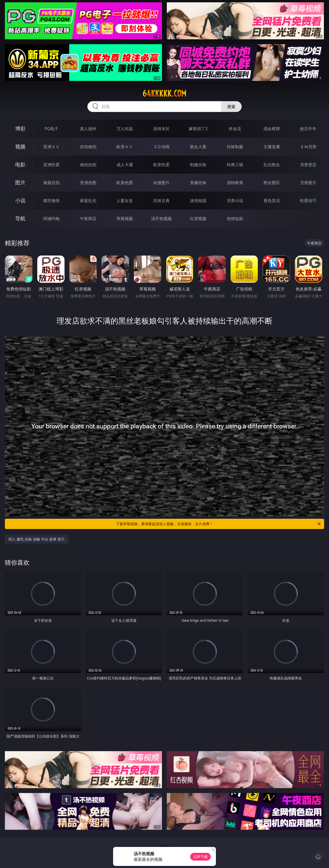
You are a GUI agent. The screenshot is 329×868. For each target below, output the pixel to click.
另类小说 (235, 201)
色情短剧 (235, 219)
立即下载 (200, 857)
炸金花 (235, 129)
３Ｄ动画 (161, 147)
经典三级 (235, 165)
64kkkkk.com (164, 93)
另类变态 (308, 165)
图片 (20, 182)
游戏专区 (161, 129)
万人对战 (125, 129)
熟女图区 (272, 183)
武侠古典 (161, 201)
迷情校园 (198, 201)
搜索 (231, 107)
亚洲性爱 (51, 165)
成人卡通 (125, 165)
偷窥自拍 (51, 183)
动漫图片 (161, 183)
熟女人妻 (198, 147)
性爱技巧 (308, 201)
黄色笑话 (272, 201)
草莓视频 (125, 219)
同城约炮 (51, 219)
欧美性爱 (161, 165)
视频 (20, 147)
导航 (20, 218)
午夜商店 (88, 219)
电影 (20, 164)
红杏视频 (198, 219)
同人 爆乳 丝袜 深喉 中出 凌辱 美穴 (36, 539)
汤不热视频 (161, 219)
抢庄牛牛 (308, 129)
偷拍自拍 (88, 165)
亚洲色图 (88, 183)
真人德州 (88, 129)
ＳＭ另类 (308, 147)
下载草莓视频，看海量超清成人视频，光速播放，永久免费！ (219, 524)
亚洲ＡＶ (51, 147)
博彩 (20, 129)
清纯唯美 (235, 183)
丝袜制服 (235, 147)
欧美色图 (125, 183)
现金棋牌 (272, 129)
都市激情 (51, 201)
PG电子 (51, 129)
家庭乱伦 (88, 201)
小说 (20, 200)
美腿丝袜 (198, 183)
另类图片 (308, 183)
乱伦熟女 (272, 165)
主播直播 (272, 147)
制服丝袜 (198, 165)
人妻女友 (125, 201)
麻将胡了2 (198, 129)
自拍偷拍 (88, 147)
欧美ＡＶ (125, 147)
